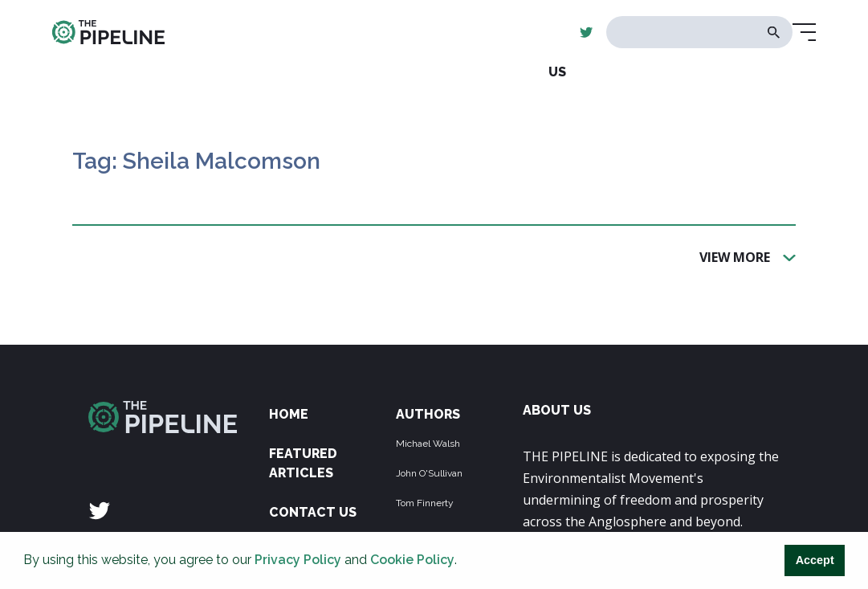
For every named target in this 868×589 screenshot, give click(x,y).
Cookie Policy (412, 560)
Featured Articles (303, 463)
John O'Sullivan (429, 473)
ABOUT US (557, 410)
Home (289, 414)
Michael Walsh (428, 444)
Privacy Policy (298, 560)
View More (735, 256)
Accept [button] (815, 560)
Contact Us (313, 512)
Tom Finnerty (425, 503)
